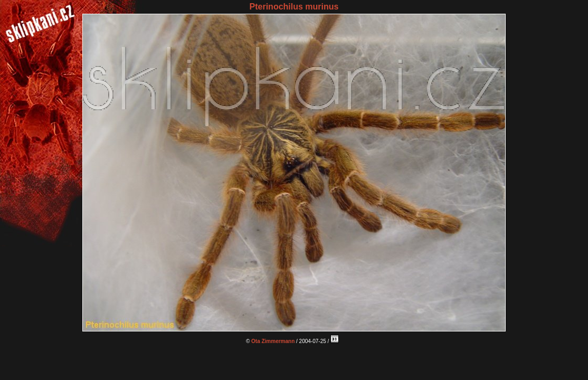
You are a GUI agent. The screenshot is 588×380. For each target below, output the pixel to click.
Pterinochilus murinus (294, 7)
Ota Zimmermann (273, 341)
